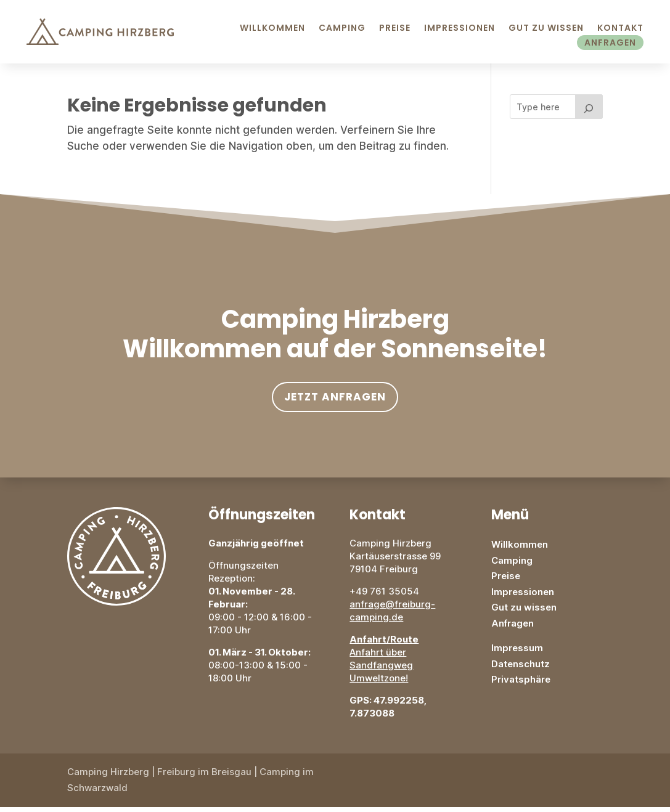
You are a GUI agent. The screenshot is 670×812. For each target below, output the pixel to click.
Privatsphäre (521, 684)
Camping (342, 28)
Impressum (517, 653)
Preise (395, 28)
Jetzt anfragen (335, 402)
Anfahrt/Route (384, 644)
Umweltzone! (379, 683)
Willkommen (272, 28)
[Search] (589, 112)
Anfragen (610, 43)
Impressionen (460, 28)
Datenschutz (521, 669)
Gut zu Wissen (546, 28)
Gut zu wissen (524, 612)
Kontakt (620, 28)
